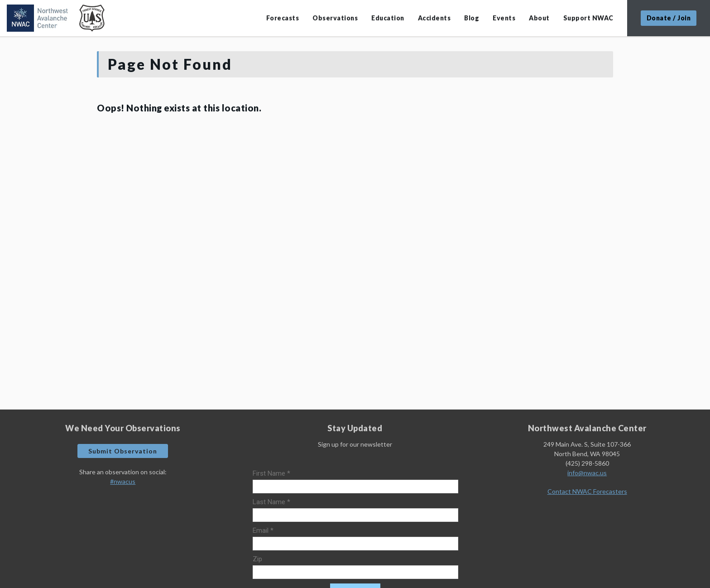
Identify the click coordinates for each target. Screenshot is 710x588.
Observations (335, 18)
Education (388, 18)
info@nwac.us (587, 473)
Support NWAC (588, 18)
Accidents (434, 18)
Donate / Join (669, 18)
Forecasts (283, 18)
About (539, 18)
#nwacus (123, 481)
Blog (472, 18)
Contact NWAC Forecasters (587, 491)
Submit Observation (123, 451)
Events (504, 18)
